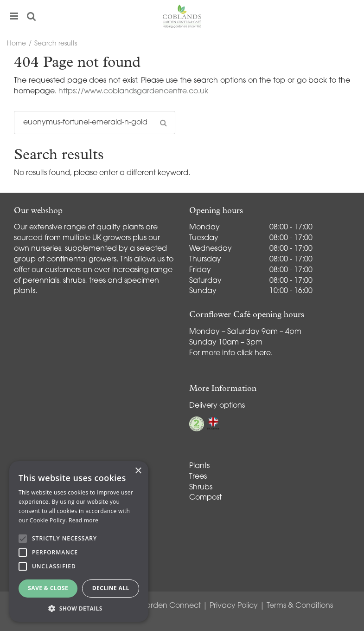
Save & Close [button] (48, 588)
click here (254, 353)
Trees (198, 477)
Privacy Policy (234, 606)
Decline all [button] (111, 588)
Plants (199, 466)
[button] (79, 608)
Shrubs (201, 488)
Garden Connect (170, 606)
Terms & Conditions (300, 606)
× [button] (138, 471)
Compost (205, 498)
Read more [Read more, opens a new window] (83, 520)
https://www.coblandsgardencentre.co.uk (133, 91)
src (32, 16)
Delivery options (217, 406)
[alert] (79, 541)
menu (14, 16)
